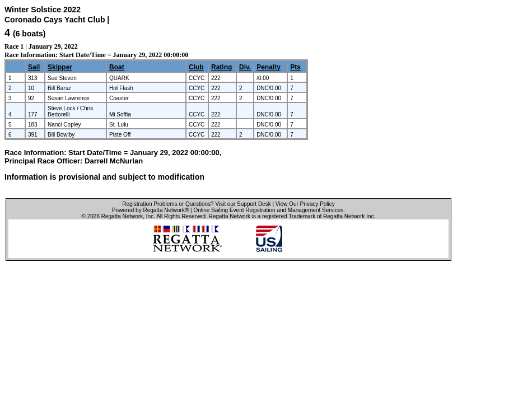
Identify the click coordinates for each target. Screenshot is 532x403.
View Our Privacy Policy (305, 204)
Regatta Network (122, 216)
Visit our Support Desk (243, 204)
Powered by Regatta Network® (150, 210)
